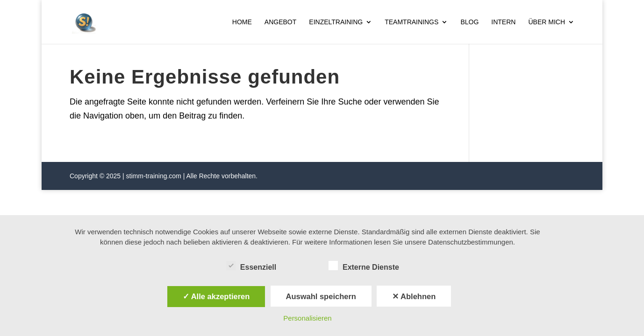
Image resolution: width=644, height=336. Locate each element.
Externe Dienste (364, 266)
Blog (469, 22)
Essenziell (251, 266)
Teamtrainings (411, 22)
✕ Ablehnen (414, 296)
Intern (503, 22)
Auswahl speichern (321, 296)
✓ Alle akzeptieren (216, 296)
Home (242, 22)
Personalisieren (307, 318)
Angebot (280, 22)
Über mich (547, 22)
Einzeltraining (336, 22)
